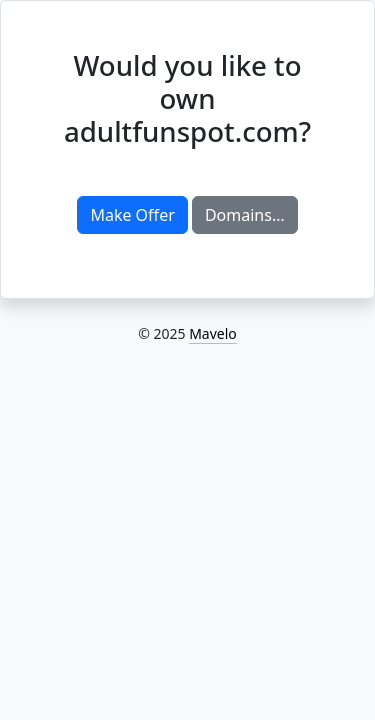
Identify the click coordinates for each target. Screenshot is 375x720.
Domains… (245, 215)
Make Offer (132, 215)
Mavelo (213, 333)
